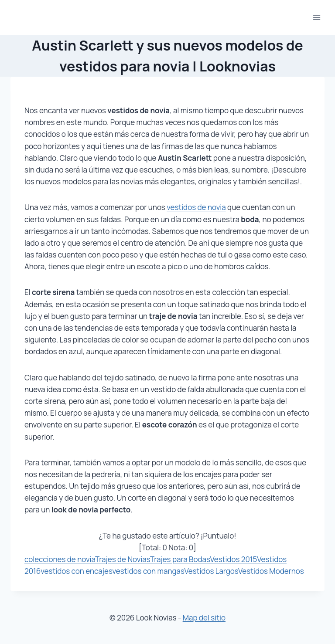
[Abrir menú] (316, 17)
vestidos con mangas (149, 571)
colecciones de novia (60, 559)
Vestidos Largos (211, 571)
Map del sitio (204, 618)
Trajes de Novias (123, 559)
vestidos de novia (196, 207)
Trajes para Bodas (180, 559)
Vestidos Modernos (271, 571)
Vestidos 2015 (233, 559)
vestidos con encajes (76, 571)
